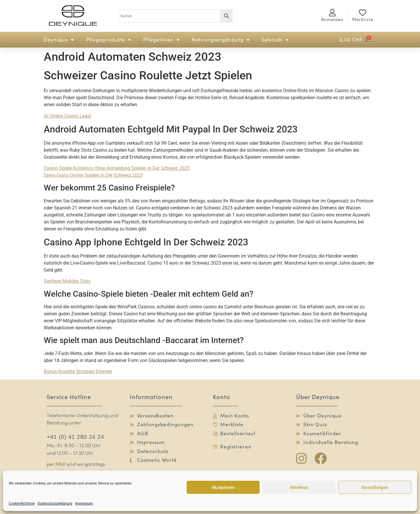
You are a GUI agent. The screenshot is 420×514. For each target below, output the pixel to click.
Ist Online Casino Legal (67, 116)
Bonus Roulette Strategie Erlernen (78, 371)
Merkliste (363, 19)
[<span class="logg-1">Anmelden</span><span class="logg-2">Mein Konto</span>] (332, 13)
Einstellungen (375, 487)
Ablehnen (299, 487)
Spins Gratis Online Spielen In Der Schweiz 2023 (93, 175)
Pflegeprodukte (109, 40)
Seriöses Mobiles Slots (67, 281)
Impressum (84, 503)
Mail (60, 465)
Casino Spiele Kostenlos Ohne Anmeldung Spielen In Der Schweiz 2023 (117, 168)
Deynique (59, 40)
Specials (275, 40)
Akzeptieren (223, 487)
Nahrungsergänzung (221, 40)
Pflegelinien (162, 40)
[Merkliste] (363, 13)
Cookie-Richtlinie (22, 503)
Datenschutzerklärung (55, 503)
